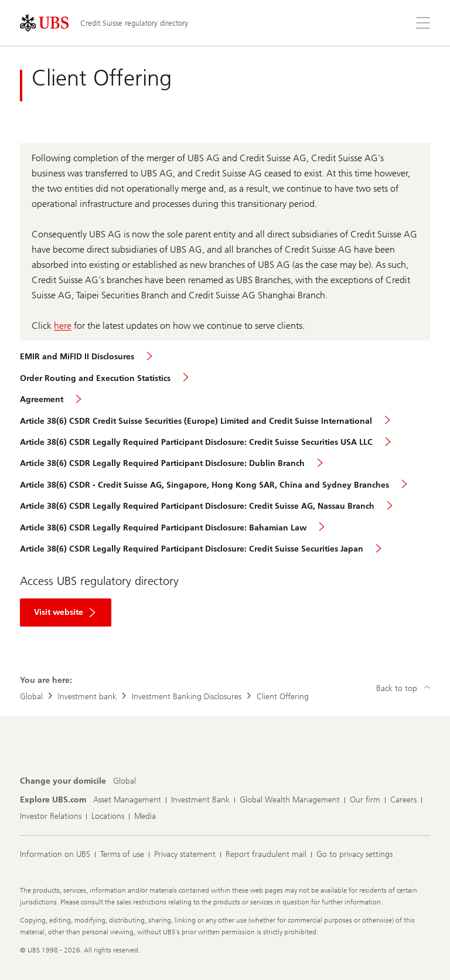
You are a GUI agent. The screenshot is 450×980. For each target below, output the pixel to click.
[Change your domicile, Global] (125, 781)
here (63, 326)
